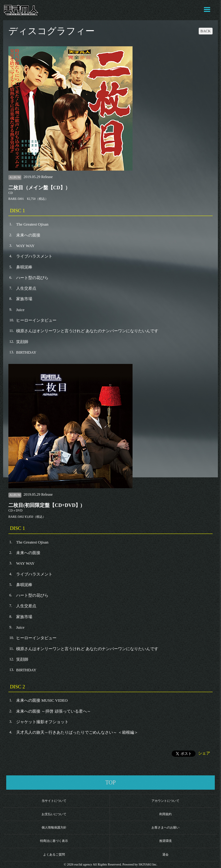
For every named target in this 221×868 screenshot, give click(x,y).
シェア (204, 753)
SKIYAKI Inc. (148, 864)
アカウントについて (165, 801)
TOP (110, 783)
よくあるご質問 (54, 854)
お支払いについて (54, 814)
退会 (165, 854)
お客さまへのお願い (165, 827)
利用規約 (165, 814)
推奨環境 (165, 841)
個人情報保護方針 (54, 827)
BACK (206, 31)
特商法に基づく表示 (54, 841)
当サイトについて (54, 801)
